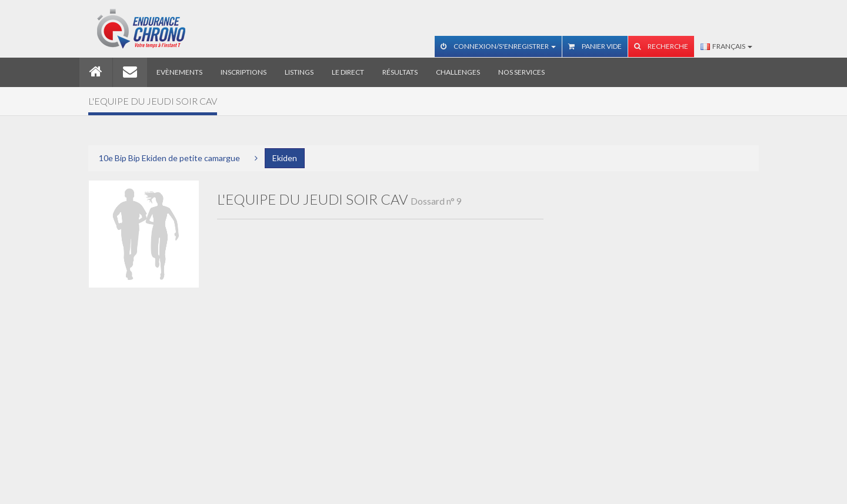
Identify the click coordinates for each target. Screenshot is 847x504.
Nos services (521, 72)
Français (726, 46)
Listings (299, 72)
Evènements (179, 72)
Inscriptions (244, 72)
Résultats (400, 72)
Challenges (458, 72)
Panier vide (595, 46)
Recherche (661, 46)
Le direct (348, 72)
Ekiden (285, 158)
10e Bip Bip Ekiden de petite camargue (169, 158)
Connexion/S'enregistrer (498, 46)
